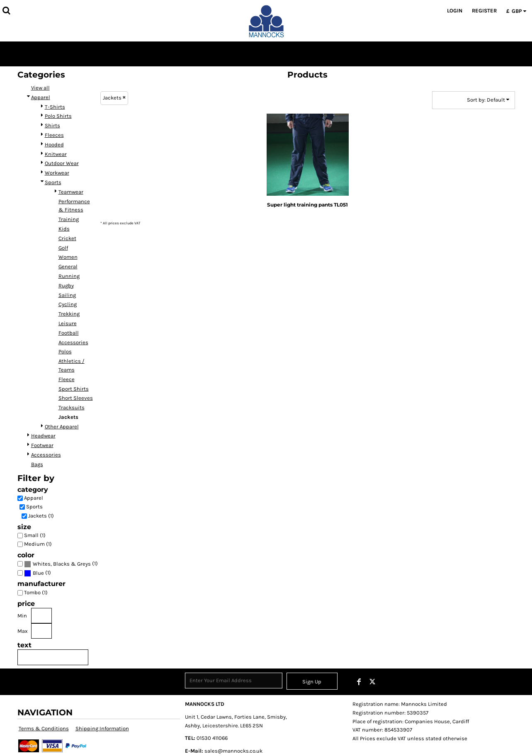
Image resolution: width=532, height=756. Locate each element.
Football (69, 333)
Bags (37, 464)
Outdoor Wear (62, 163)
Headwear (43, 436)
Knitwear (56, 154)
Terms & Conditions (44, 728)
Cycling (68, 304)
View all (40, 88)
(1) (61, 564)
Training (69, 219)
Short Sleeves (76, 398)
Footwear (42, 445)
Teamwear (71, 192)
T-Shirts (55, 107)
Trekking (69, 314)
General (68, 266)
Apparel (41, 97)
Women (68, 257)
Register (484, 11)
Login (455, 11)
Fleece (67, 379)
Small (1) (35, 535)
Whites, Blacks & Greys (62, 564)
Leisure (68, 323)
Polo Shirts (58, 116)
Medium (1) (38, 544)
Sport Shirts (74, 389)
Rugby (66, 286)
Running (69, 276)
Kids (64, 229)
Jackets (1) (41, 516)
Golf (63, 248)
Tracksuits (72, 407)
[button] (6, 10)
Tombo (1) (36, 592)
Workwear (57, 173)
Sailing (67, 295)
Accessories (73, 342)
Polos (65, 351)
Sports (53, 182)
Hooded (54, 145)
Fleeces (54, 135)
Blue (38, 573)
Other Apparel (62, 427)
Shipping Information (102, 728)
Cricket (67, 238)
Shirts (52, 125)
